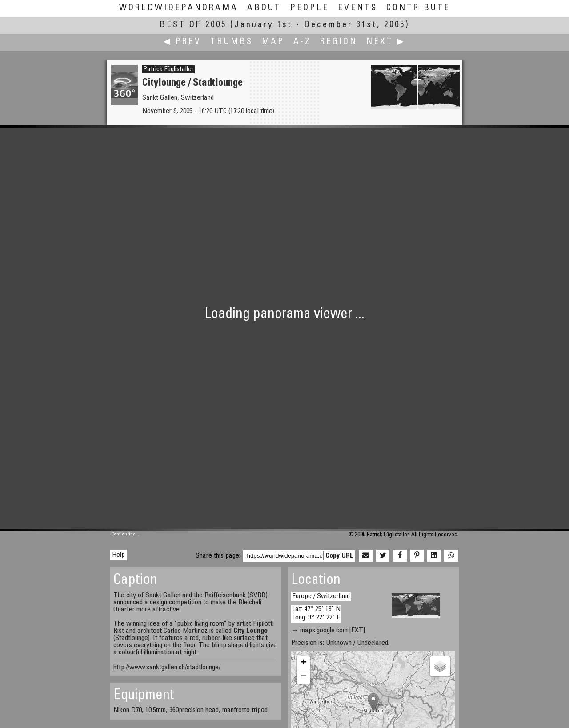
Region (339, 42)
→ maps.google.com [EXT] (328, 631)
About (264, 8)
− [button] (303, 677)
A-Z (302, 42)
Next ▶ (386, 42)
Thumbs (232, 42)
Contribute (418, 8)
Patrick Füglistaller (168, 69)
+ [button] (303, 663)
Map (273, 42)
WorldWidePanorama (179, 8)
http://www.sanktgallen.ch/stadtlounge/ (167, 668)
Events (358, 8)
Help (118, 555)
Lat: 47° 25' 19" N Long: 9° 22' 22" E (316, 613)
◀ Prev (182, 42)
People (310, 8)
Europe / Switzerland (321, 596)
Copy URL (339, 556)
